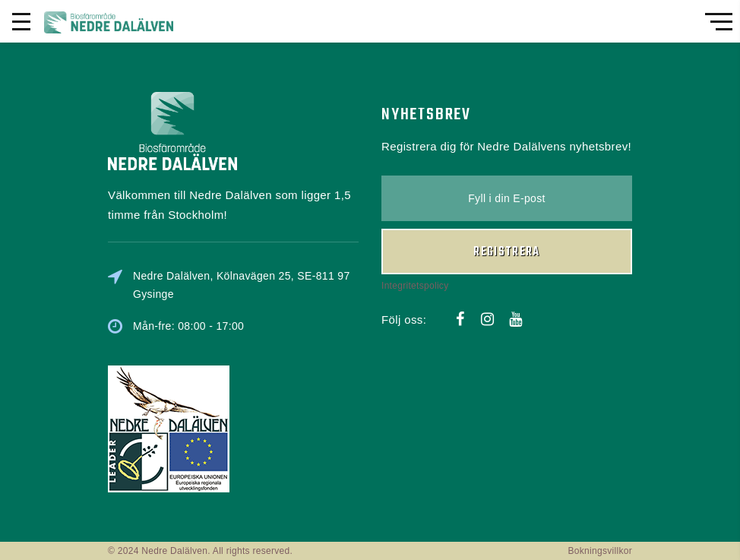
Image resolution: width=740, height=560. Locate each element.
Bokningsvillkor (600, 551)
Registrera (507, 252)
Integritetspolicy (415, 286)
